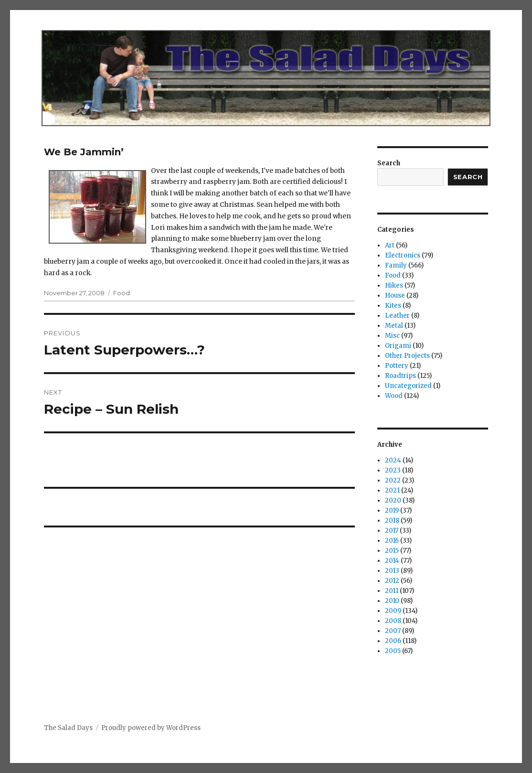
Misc (392, 336)
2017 (392, 531)
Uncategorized (408, 386)
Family (396, 265)
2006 (393, 641)
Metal (394, 326)
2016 (392, 541)
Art (390, 245)
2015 (392, 551)
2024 (393, 460)
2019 (392, 510)
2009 (393, 611)
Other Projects (407, 356)
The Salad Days (68, 728)
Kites (393, 306)
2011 (392, 591)
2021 (392, 490)
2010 (392, 601)
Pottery (397, 366)
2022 (393, 480)
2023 (393, 470)
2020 (393, 500)
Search (389, 163)
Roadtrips (400, 376)
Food (122, 293)
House (395, 295)
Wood (394, 396)
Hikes (394, 285)
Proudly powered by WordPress (151, 728)
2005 (393, 651)
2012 (392, 581)
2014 (392, 561)
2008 (393, 621)
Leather (397, 316)
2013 (392, 571)
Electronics (403, 255)
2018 (392, 521)
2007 (393, 631)
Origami (398, 346)
